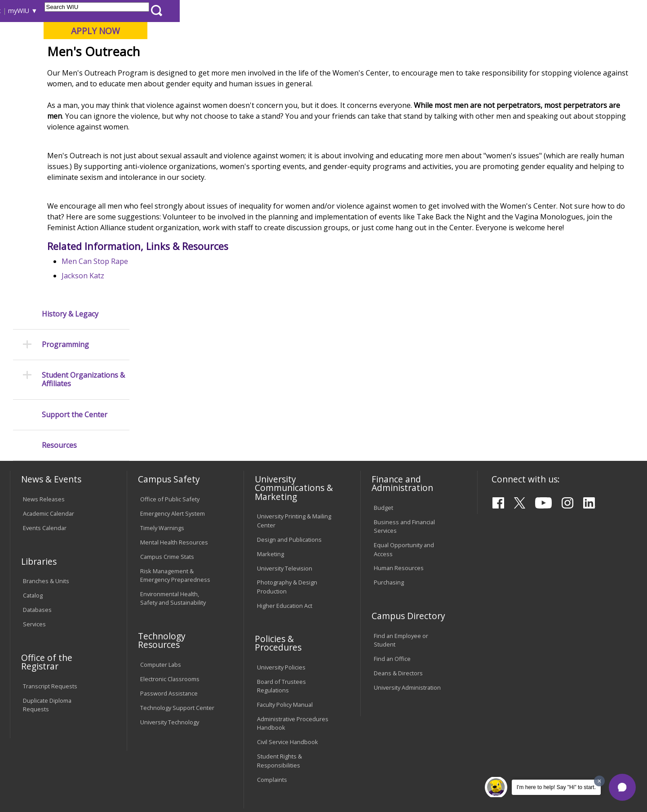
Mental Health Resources (174, 450)
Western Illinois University (143, 39)
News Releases (44, 407)
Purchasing (389, 490)
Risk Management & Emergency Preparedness (175, 483)
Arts (291, 71)
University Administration (407, 595)
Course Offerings (373, 11)
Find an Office (392, 567)
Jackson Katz (171, 352)
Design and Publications (289, 447)
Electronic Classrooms (170, 587)
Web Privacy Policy (202, 782)
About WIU (73, 71)
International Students (138, 11)
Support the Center (75, 228)
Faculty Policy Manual (285, 612)
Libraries (328, 11)
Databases (37, 518)
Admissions (194, 71)
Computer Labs (161, 572)
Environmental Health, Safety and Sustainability (173, 506)
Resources (59, 259)
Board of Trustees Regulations (281, 594)
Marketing (270, 462)
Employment (98, 742)
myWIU (486, 11)
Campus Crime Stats (167, 464)
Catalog (33, 503)
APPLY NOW (562, 31)
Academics (133, 71)
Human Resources (399, 476)
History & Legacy (70, 127)
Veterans (203, 742)
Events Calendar (45, 436)
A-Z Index (454, 11)
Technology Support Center (177, 616)
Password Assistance (169, 601)
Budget (383, 415)
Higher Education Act (285, 513)
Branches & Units (46, 489)
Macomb (175, 54)
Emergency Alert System (173, 421)
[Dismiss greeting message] (599, 781)
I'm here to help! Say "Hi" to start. (556, 787)
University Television (285, 476)
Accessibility (45, 742)
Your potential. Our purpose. (102, 54)
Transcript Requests (50, 594)
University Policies (281, 575)
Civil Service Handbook (288, 650)
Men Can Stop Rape (183, 338)
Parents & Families (41, 11)
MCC (247, 92)
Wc (266, 92)
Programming (65, 158)
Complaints (272, 687)
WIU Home (160, 92)
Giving (384, 71)
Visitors (86, 11)
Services (34, 532)
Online (258, 54)
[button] (622, 787)
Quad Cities (218, 54)
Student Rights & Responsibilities (279, 668)
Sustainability (153, 742)
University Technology (170, 630)
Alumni (249, 71)
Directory (419, 11)
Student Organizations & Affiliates (83, 193)
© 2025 (35, 782)
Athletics (335, 71)
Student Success (208, 92)
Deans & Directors (398, 581)
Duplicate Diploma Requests (47, 613)
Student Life (439, 71)
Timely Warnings (162, 436)
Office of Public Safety (170, 407)
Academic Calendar (49, 421)
